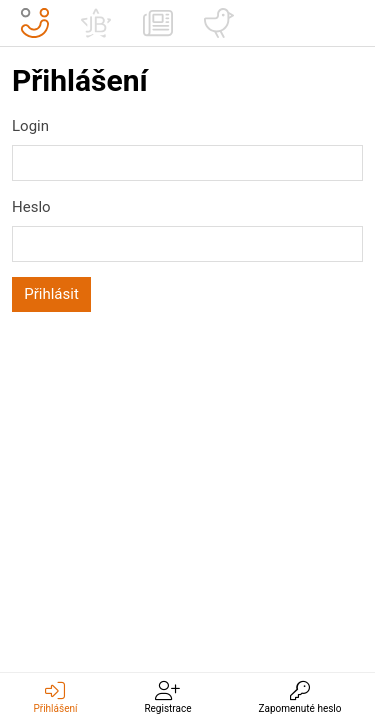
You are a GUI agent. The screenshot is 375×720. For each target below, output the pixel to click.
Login (30, 126)
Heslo (31, 207)
